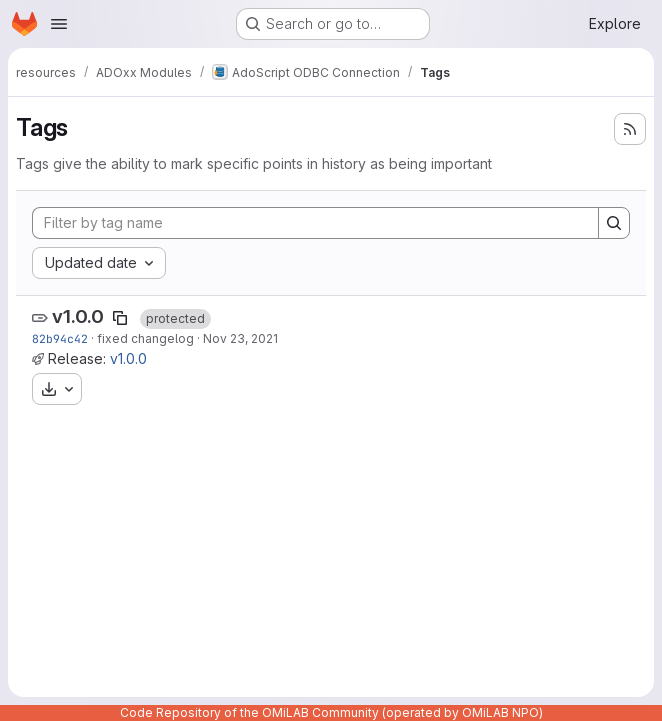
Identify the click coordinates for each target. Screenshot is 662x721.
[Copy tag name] (120, 318)
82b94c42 (60, 338)
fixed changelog (145, 338)
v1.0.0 (78, 316)
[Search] (614, 223)
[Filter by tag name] (315, 223)
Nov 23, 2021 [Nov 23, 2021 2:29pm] (240, 338)
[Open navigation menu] (59, 24)
